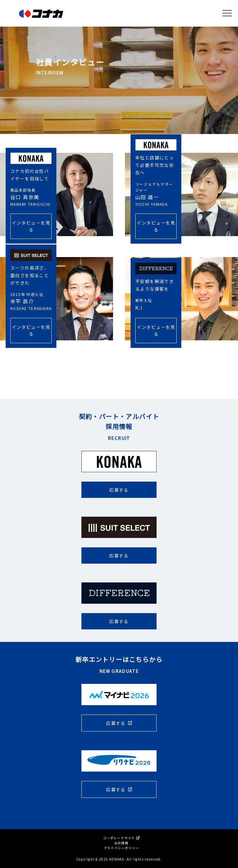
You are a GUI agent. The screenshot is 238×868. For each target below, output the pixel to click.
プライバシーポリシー (122, 848)
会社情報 (122, 843)
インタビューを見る (31, 225)
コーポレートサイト (121, 838)
